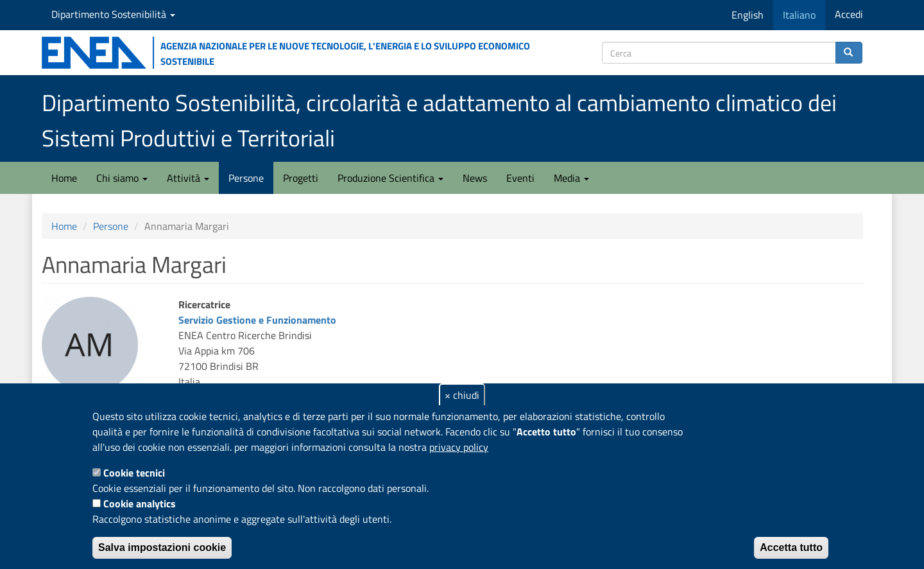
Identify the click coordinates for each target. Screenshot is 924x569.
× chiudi (462, 395)
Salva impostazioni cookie (162, 547)
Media (571, 178)
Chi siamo (122, 178)
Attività (188, 178)
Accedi (849, 14)
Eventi (520, 178)
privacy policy (459, 447)
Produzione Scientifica (390, 178)
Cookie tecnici (134, 473)
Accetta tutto (791, 547)
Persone (246, 178)
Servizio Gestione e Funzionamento (257, 320)
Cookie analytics (140, 503)
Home (64, 178)
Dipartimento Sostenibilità (113, 14)
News (475, 178)
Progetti (301, 178)
